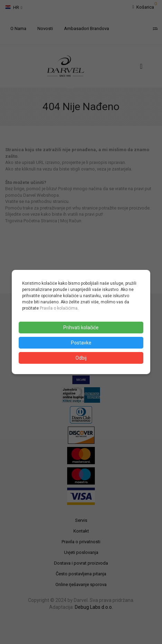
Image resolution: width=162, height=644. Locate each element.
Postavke (81, 343)
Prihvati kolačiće (81, 328)
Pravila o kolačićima (59, 308)
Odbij (81, 358)
